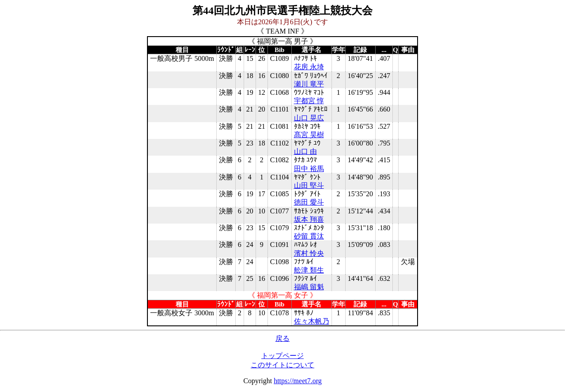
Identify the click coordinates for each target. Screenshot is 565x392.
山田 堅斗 (309, 185)
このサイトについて (282, 365)
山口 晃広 (309, 118)
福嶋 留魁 (309, 287)
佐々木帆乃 (312, 321)
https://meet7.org (298, 381)
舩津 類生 (309, 270)
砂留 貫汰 (309, 236)
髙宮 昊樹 (309, 135)
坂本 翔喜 (309, 219)
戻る (282, 338)
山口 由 (305, 151)
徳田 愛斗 (309, 202)
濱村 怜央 (309, 253)
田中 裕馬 (309, 169)
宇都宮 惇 (309, 101)
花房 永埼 (309, 67)
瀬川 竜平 (309, 84)
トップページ (282, 356)
